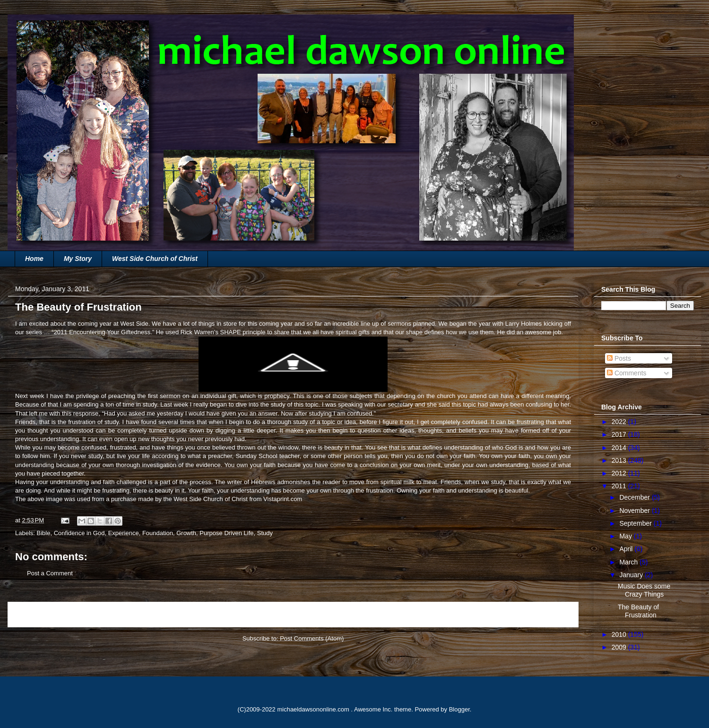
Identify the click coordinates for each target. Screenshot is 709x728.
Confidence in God (79, 533)
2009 (620, 647)
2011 (620, 486)
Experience (124, 533)
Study (265, 533)
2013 (620, 460)
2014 (620, 448)
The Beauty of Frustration (638, 611)
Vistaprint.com (283, 499)
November (635, 511)
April (627, 549)
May (626, 536)
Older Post (553, 614)
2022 (620, 422)
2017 (620, 434)
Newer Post (34, 614)
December (635, 497)
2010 (620, 634)
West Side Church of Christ (155, 259)
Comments (627, 373)
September (636, 523)
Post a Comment (50, 573)
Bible (44, 533)
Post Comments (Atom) (312, 638)
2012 (620, 473)
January (632, 575)
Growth (186, 533)
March (629, 562)
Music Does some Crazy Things (644, 590)
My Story (78, 259)
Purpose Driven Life (226, 533)
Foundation (158, 533)
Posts (619, 358)
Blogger (459, 709)
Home (34, 259)
